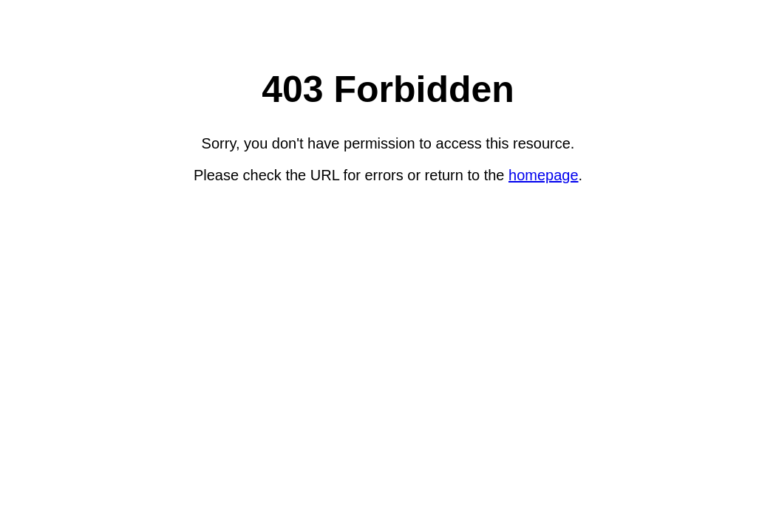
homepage (544, 175)
